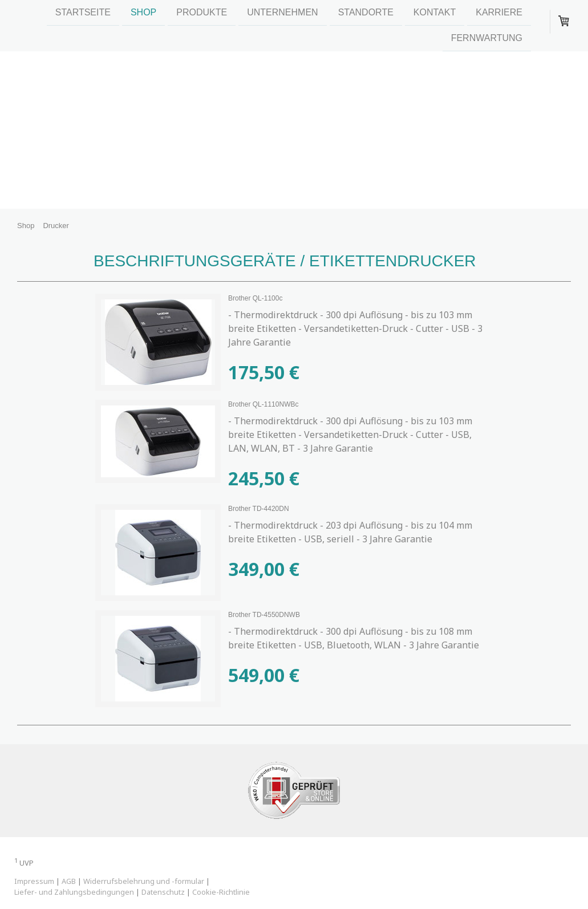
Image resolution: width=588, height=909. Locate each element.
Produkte (202, 12)
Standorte (366, 12)
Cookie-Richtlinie (221, 892)
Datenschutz (163, 892)
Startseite (83, 12)
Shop (143, 12)
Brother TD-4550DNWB (264, 615)
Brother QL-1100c (255, 298)
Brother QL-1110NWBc (263, 404)
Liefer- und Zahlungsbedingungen (74, 892)
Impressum (34, 881)
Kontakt (435, 12)
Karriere (499, 12)
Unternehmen (282, 12)
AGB (69, 881)
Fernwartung (487, 39)
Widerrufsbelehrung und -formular (144, 881)
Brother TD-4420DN (259, 509)
